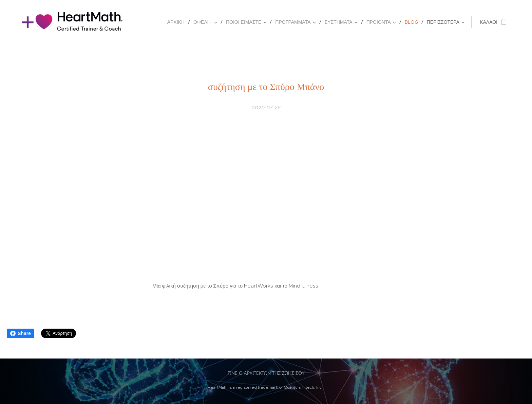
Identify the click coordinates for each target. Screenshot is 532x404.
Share (21, 333)
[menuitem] (178, 22)
